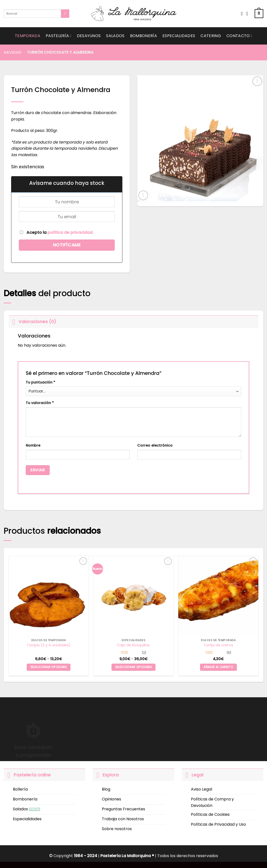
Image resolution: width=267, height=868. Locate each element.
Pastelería (59, 36)
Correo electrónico (155, 445)
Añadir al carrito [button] (218, 667)
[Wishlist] (242, 14)
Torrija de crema (218, 645)
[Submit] (65, 14)
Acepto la (57, 232)
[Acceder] (249, 14)
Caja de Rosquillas (133, 645)
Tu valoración (40, 403)
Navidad (13, 52)
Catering (211, 36)
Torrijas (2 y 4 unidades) (49, 645)
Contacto (239, 36)
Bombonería (144, 36)
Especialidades (179, 36)
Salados (115, 36)
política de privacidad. (70, 232)
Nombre (33, 445)
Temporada (28, 36)
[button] (259, 14)
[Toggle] (13, 322)
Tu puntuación (40, 382)
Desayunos (89, 36)
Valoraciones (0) (32, 322)
